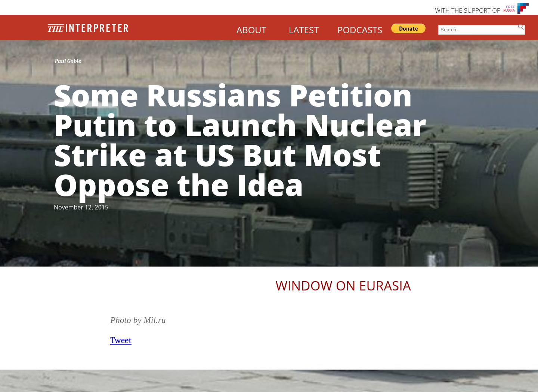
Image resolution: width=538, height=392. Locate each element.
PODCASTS (360, 30)
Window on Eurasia (343, 285)
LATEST (304, 30)
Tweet (121, 340)
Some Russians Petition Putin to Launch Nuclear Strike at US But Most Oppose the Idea (240, 139)
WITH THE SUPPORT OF (467, 10)
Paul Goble (68, 61)
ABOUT (251, 30)
